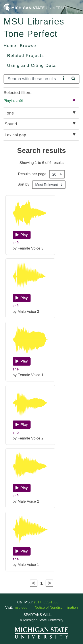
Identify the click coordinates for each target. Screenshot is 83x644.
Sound (11, 124)
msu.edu (20, 607)
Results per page (32, 174)
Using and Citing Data (31, 65)
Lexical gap (15, 135)
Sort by (23, 184)
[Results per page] (57, 174)
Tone (9, 113)
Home (10, 46)
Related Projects (25, 55)
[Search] (32, 79)
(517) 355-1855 (46, 602)
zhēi (16, 243)
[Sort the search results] (49, 185)
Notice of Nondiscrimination (56, 607)
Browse (28, 46)
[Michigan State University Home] (36, 7)
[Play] (22, 235)
